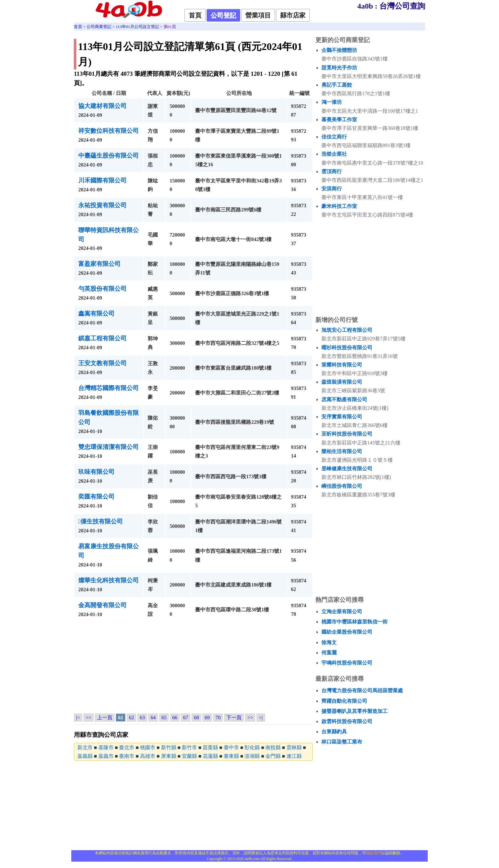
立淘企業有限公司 (342, 612)
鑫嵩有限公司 (96, 313)
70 (218, 718)
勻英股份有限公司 (102, 289)
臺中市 (231, 747)
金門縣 (273, 756)
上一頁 (105, 718)
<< (88, 718)
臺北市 (127, 747)
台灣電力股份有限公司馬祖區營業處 (362, 690)
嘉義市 (106, 756)
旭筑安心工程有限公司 (347, 330)
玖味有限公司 (96, 472)
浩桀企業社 (334, 154)
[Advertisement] (193, 667)
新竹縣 (169, 747)
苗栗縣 (210, 747)
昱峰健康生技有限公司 (347, 469)
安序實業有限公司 (342, 417)
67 (186, 718)
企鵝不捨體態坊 (339, 50)
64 (153, 718)
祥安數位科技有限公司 (109, 131)
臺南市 (127, 756)
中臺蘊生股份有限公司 (109, 156)
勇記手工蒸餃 (337, 85)
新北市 (85, 747)
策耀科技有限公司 (342, 365)
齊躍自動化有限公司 (344, 701)
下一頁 (234, 718)
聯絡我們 (374, 853)
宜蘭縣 (189, 756)
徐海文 (329, 642)
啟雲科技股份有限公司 (347, 721)
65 (164, 718)
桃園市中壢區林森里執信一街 (355, 622)
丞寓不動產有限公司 (344, 399)
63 (142, 718)
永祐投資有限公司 (102, 205)
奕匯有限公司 (96, 497)
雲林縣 (294, 747)
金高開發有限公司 (102, 605)
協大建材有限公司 (102, 106)
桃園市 (148, 747)
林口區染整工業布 (342, 742)
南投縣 (273, 747)
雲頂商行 (332, 171)
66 (175, 718)
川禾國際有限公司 (102, 180)
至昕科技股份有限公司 (347, 434)
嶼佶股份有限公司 (342, 486)
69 (207, 718)
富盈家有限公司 (99, 264)
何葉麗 (329, 653)
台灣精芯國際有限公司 (109, 388)
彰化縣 (252, 747)
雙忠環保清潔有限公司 (109, 447)
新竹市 (189, 747)
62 (131, 718)
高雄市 (148, 756)
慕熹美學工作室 (339, 120)
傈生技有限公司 (101, 521)
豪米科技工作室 (339, 206)
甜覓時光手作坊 (339, 68)
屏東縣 (169, 756)
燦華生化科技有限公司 (109, 580)
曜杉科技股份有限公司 (347, 348)
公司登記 (223, 15)
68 (196, 718)
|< (78, 718)
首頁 (195, 15)
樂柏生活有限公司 (342, 451)
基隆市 (106, 747)
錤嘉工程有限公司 (102, 338)
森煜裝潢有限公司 (342, 382)
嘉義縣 (85, 756)
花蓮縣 (210, 756)
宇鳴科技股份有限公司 (347, 663)
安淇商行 (332, 189)
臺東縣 (231, 756)
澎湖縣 (252, 756)
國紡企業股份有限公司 (347, 632)
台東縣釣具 (334, 732)
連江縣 (294, 756)
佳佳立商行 (334, 137)
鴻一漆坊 (332, 102)
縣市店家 (293, 15)
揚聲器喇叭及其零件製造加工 (355, 711)
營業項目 (258, 15)
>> (250, 718)
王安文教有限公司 (102, 363)
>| (261, 718)
